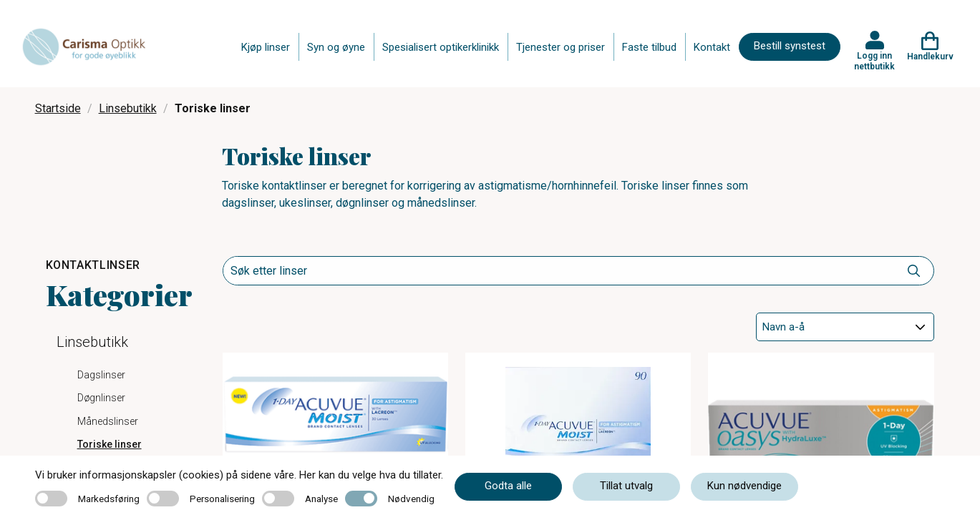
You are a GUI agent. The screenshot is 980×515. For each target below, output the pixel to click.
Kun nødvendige (744, 486)
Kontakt (712, 47)
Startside (58, 108)
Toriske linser (110, 444)
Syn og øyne (336, 47)
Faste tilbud (649, 47)
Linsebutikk (128, 108)
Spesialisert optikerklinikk (441, 47)
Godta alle (508, 486)
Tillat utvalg (626, 486)
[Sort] (845, 327)
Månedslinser (108, 421)
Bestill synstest (790, 46)
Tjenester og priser (561, 47)
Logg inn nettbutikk (874, 61)
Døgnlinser (101, 398)
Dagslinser (101, 375)
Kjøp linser (266, 47)
